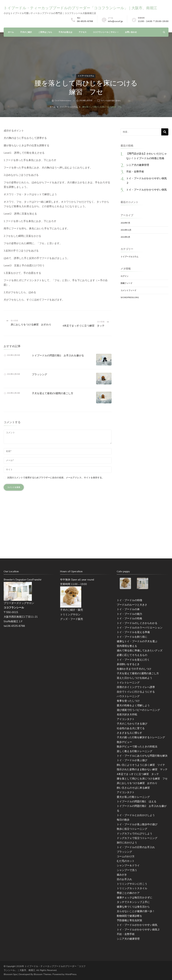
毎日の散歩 (123, 820)
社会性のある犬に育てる (131, 728)
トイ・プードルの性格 (129, 618)
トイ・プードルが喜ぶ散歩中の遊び (137, 824)
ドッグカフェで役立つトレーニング (137, 838)
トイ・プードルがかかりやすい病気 (147, 190)
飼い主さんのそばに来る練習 (133, 788)
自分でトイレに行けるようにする (136, 692)
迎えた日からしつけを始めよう (135, 678)
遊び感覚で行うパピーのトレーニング (138, 710)
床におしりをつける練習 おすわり (137, 783)
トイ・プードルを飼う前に (132, 637)
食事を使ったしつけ (128, 701)
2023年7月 (125, 223)
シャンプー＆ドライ (128, 865)
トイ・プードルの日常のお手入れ (136, 847)
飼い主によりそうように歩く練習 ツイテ (141, 765)
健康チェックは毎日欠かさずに (135, 898)
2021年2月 (125, 237)
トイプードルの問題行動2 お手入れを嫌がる (58, 355)
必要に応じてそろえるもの (132, 655)
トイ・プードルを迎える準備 (133, 632)
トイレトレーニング (128, 683)
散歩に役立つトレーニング (132, 829)
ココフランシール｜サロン (105, 32)
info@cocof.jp (115, 21)
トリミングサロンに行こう (132, 884)
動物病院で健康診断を (129, 916)
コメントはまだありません (111, 101)
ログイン (125, 276)
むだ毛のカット (126, 861)
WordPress (71, 974)
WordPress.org (130, 298)
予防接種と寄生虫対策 (129, 920)
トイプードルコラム (86, 76)
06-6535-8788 (85, 21)
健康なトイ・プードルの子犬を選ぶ (137, 641)
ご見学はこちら (45, 32)
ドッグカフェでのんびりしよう (135, 834)
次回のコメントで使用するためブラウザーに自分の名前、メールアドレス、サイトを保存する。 (56, 478)
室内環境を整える (127, 646)
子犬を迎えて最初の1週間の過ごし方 (53, 393)
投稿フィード (126, 283)
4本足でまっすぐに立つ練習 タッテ (138, 774)
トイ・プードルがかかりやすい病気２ (138, 930)
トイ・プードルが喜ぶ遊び (132, 760)
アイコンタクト (126, 719)
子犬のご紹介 (26, 32)
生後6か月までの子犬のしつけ (134, 669)
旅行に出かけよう (127, 843)
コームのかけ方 (126, 856)
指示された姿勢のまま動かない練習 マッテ (142, 769)
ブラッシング (39, 374)
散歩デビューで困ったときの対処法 (137, 747)
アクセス (83, 32)
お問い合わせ (131, 32)
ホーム (11, 32)
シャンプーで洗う (127, 870)
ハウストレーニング (128, 696)
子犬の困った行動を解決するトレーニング (141, 737)
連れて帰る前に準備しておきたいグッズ (140, 651)
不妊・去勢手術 (135, 172)
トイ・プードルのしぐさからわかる (137, 623)
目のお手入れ (124, 879)
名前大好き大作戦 (127, 714)
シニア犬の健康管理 (138, 165)
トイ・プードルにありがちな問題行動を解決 (142, 756)
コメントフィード (128, 290)
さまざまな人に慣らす (129, 733)
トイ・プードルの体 (128, 609)
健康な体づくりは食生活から (133, 907)
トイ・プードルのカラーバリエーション (140, 628)
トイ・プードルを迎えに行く (133, 660)
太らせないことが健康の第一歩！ (136, 911)
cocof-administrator (63, 101)
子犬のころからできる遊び (132, 724)
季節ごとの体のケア (128, 893)
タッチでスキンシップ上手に (133, 902)
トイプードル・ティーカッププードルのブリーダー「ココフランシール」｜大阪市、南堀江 (80, 8)
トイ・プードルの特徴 (129, 600)
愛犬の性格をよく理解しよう (133, 705)
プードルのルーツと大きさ (132, 605)
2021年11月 (126, 230)
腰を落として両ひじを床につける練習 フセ (142, 779)
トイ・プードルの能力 (129, 614)
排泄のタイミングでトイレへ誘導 (136, 687)
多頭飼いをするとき (128, 664)
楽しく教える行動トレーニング (135, 751)
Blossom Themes (43, 974)
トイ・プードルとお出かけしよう (136, 815)
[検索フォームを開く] (164, 32)
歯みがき (122, 875)
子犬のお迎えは (65, 32)
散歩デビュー (124, 742)
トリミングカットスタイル (132, 888)
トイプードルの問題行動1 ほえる (137, 801)
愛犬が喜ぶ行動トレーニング (133, 797)
